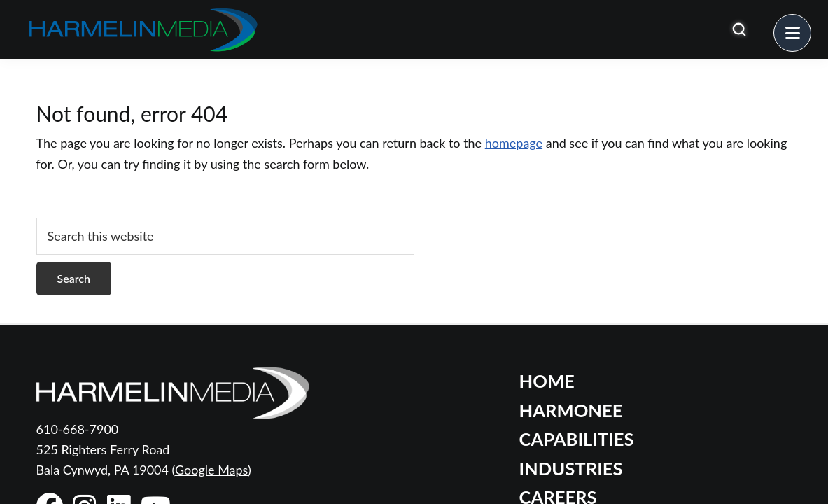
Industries (571, 468)
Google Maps (211, 470)
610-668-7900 (78, 429)
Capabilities (577, 439)
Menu (811, 24)
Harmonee (571, 410)
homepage (514, 143)
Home (547, 381)
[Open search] (739, 29)
